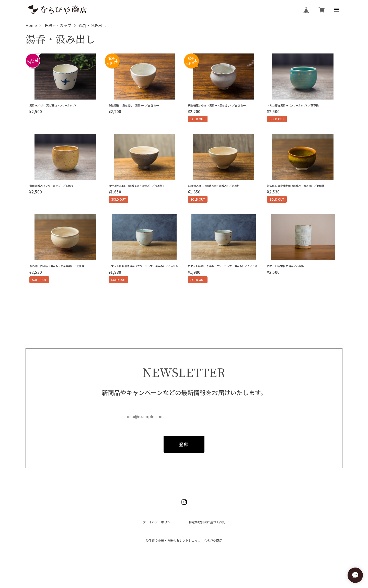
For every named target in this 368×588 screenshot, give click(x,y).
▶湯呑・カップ (58, 25)
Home (31, 25)
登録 (184, 446)
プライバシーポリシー (158, 522)
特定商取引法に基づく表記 (207, 522)
